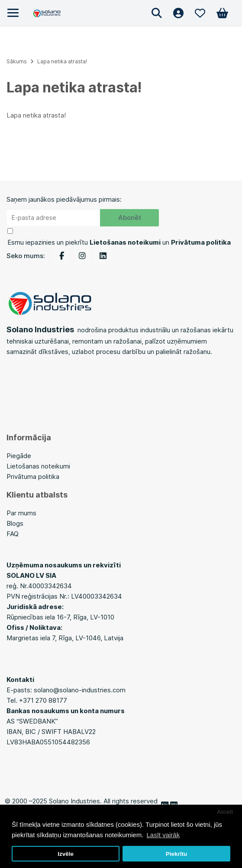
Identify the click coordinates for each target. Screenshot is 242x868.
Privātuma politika (33, 477)
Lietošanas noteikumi (38, 466)
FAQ (13, 534)
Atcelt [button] (225, 812)
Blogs (16, 523)
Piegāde (19, 456)
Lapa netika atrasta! (62, 61)
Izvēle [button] (66, 854)
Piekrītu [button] (177, 854)
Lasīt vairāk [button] (163, 835)
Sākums (17, 61)
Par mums (21, 513)
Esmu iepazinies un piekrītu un (119, 242)
